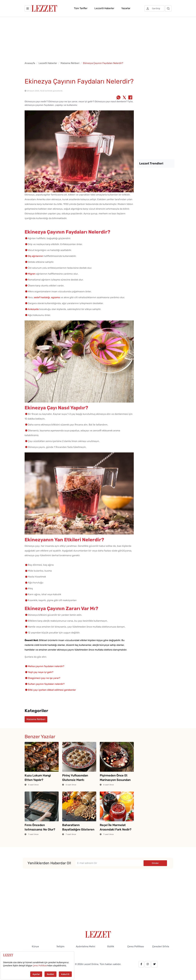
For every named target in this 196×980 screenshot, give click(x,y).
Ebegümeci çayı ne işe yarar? (44, 678)
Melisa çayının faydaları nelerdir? (46, 666)
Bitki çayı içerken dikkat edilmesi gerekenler (52, 690)
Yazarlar (126, 8)
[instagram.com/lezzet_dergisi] (148, 964)
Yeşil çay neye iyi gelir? (41, 672)
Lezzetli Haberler (104, 8)
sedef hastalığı (42, 297)
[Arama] (168, 8)
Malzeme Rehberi (70, 63)
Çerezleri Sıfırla (161, 946)
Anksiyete (33, 309)
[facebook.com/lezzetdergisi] (141, 964)
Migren (32, 274)
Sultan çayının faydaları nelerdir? (46, 684)
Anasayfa (30, 63)
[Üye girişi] (154, 8)
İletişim (60, 946)
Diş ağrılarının (35, 256)
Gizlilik (111, 946)
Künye (35, 946)
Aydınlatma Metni (86, 946)
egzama (55, 297)
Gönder (155, 863)
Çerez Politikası (136, 946)
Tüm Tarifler (81, 8)
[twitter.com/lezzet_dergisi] (154, 964)
